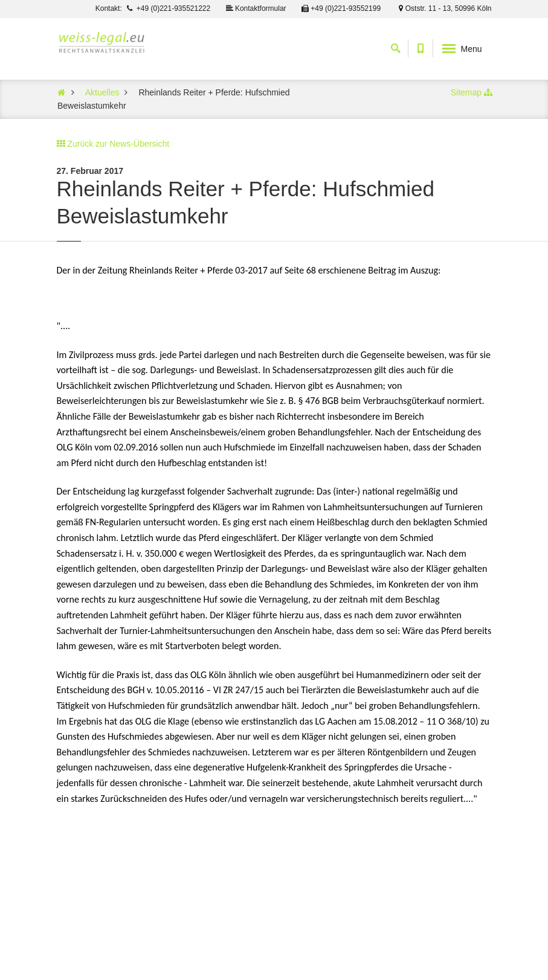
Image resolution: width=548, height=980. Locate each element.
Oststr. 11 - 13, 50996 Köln (443, 8)
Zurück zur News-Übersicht (118, 144)
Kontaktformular (256, 8)
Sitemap (466, 92)
